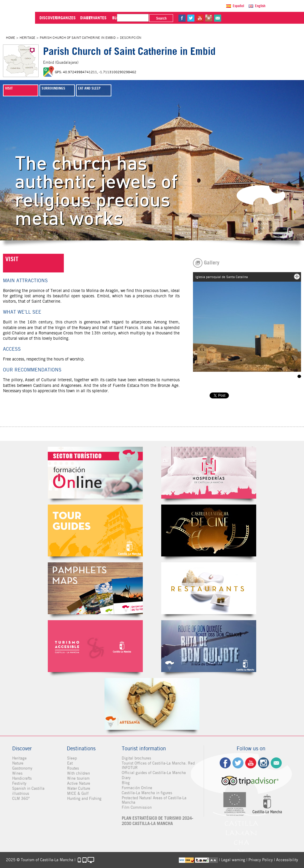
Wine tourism (78, 778)
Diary (126, 778)
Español (239, 6)
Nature (18, 763)
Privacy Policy (261, 860)
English (261, 6)
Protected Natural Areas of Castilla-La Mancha (154, 800)
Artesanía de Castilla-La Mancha (152, 704)
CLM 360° (21, 798)
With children (78, 773)
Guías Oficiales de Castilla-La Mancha (95, 530)
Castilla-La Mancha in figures (147, 793)
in (267, 18)
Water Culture (78, 788)
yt (258, 18)
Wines (17, 773)
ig (263, 763)
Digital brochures (136, 758)
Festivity (19, 783)
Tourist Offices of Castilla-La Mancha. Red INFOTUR (158, 765)
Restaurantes (209, 588)
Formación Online (137, 788)
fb (240, 18)
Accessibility (287, 860)
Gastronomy (22, 768)
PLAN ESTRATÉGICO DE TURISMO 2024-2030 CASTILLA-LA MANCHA (157, 821)
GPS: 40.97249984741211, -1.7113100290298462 (96, 72)
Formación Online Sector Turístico (95, 473)
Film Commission (137, 807)
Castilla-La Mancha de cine (209, 530)
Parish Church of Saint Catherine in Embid (78, 38)
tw (249, 18)
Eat (70, 763)
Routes (73, 768)
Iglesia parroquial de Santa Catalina (299, 376)
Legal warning (233, 860)
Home (11, 38)
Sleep (72, 758)
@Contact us (276, 18)
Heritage (27, 38)
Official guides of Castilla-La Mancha (154, 773)
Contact (276, 763)
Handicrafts (22, 778)
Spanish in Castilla (28, 788)
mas (297, 277)
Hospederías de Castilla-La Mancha (209, 473)
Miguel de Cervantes (209, 646)
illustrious (21, 793)
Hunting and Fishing (84, 798)
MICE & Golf (77, 793)
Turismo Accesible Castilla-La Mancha (95, 646)
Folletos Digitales (95, 588)
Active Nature (78, 783)
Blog (126, 783)
